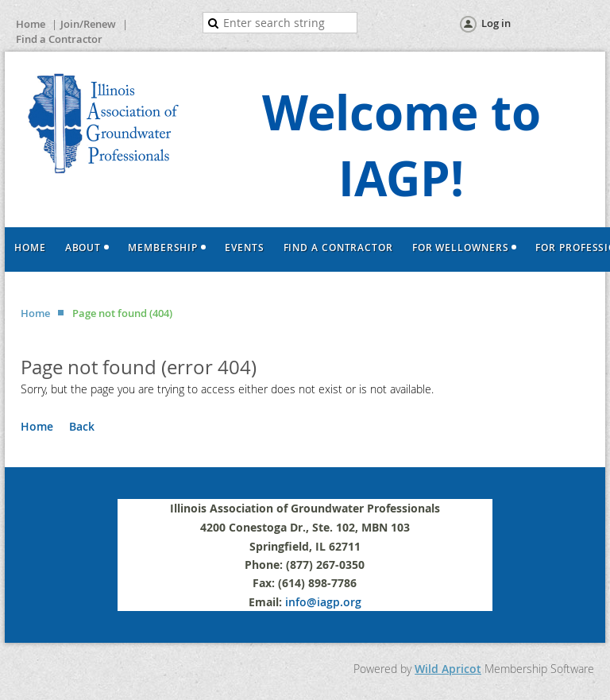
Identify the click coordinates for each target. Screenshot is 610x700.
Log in (496, 23)
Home (31, 24)
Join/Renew (88, 24)
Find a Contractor (59, 39)
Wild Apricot (448, 669)
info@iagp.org (323, 602)
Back (82, 426)
